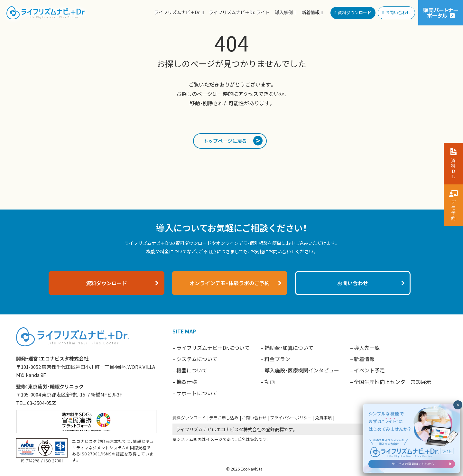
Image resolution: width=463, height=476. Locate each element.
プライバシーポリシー (291, 418)
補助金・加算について (289, 348)
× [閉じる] (458, 405)
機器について (192, 370)
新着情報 (364, 359)
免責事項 (323, 418)
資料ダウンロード (189, 418)
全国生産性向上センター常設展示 (393, 382)
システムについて (197, 359)
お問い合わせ (254, 418)
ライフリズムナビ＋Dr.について (213, 348)
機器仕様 (187, 382)
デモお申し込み (224, 418)
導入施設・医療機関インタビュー (302, 370)
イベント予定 (369, 370)
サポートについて (197, 393)
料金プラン (277, 359)
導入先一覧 (367, 348)
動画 (270, 382)
